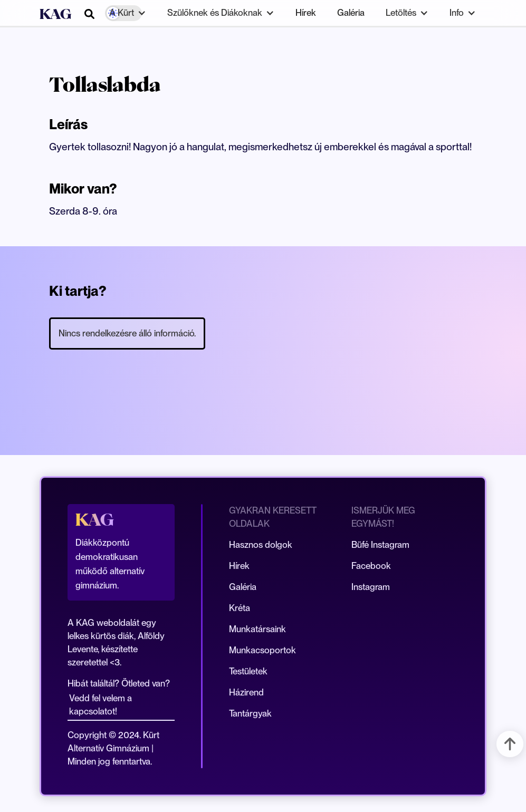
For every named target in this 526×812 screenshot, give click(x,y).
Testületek (248, 671)
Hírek (306, 13)
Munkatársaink (257, 629)
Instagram (371, 587)
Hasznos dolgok (261, 545)
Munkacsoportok (262, 650)
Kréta (240, 608)
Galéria (351, 13)
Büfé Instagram (380, 545)
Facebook (371, 566)
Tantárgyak (250, 713)
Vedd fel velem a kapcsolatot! (101, 705)
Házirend (246, 692)
